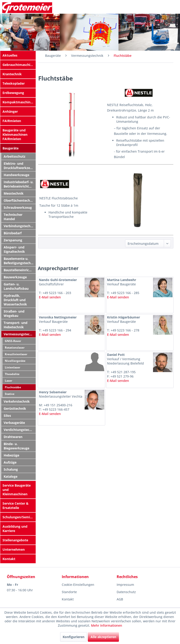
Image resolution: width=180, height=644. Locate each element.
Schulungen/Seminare (19, 517)
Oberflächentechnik (19, 200)
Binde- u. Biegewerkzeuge (16, 446)
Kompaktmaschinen (18, 102)
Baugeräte (11, 148)
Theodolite (12, 374)
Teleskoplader (14, 83)
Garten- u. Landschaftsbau (16, 286)
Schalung (11, 469)
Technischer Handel (13, 217)
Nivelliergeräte (15, 361)
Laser (8, 381)
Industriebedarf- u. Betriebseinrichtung (19, 184)
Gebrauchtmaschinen (19, 65)
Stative (10, 394)
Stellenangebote (15, 540)
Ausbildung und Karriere (15, 529)
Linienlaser (12, 367)
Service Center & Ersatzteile (16, 506)
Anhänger (10, 111)
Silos (7, 416)
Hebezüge (11, 455)
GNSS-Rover (13, 341)
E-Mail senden (50, 297)
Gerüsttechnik (15, 408)
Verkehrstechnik (17, 401)
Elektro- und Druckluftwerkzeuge (20, 166)
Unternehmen (14, 549)
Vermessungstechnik (20, 334)
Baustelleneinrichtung (20, 270)
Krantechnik (12, 74)
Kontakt (9, 559)
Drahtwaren (13, 437)
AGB (120, 599)
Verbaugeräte (14, 423)
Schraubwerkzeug (18, 207)
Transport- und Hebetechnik (16, 325)
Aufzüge (10, 462)
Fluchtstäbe (13, 387)
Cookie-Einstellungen (78, 585)
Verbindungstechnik (20, 226)
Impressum (125, 585)
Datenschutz (126, 592)
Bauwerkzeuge (15, 277)
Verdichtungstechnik (20, 430)
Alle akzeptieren (103, 637)
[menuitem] (18, 55)
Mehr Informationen (107, 625)
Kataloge (11, 476)
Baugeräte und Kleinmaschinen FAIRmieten (15, 134)
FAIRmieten (12, 121)
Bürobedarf (13, 233)
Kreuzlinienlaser (16, 354)
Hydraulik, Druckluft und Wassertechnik (15, 300)
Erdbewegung (13, 93)
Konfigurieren (74, 637)
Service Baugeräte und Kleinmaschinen (17, 490)
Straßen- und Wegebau (14, 313)
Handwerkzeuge (16, 175)
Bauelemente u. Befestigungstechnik (20, 261)
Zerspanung (13, 240)
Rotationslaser (15, 348)
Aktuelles (10, 55)
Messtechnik (14, 193)
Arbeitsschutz (15, 156)
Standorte (69, 592)
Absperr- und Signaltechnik (14, 249)
